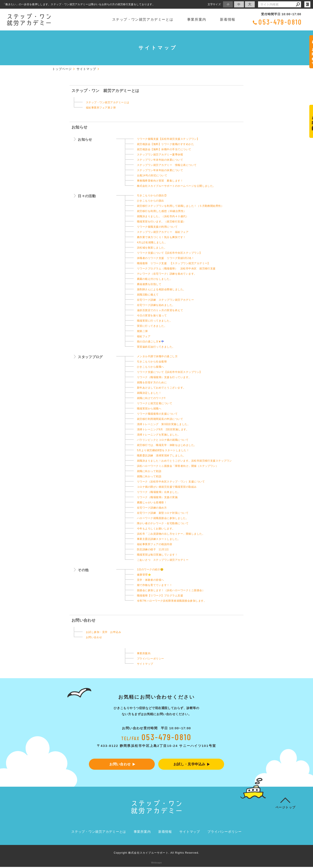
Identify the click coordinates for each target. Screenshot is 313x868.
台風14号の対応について (152, 175)
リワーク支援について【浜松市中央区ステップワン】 (170, 253)
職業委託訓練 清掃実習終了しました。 (161, 456)
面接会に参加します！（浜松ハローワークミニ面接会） (171, 590)
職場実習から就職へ (149, 409)
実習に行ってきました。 (152, 326)
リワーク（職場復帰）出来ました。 (159, 492)
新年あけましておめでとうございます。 (161, 388)
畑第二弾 (142, 331)
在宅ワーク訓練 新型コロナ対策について (163, 513)
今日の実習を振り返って (152, 315)
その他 (83, 570)
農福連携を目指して (149, 284)
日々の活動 (87, 196)
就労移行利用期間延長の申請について (160, 419)
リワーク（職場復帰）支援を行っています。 (164, 377)
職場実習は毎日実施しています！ (157, 555)
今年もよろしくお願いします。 (156, 529)
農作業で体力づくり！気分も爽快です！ (161, 237)
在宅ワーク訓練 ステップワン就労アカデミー (165, 300)
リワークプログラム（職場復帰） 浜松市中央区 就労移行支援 (176, 269)
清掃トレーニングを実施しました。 (159, 435)
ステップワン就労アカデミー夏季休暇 (160, 155)
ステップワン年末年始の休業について (160, 160)
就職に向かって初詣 (149, 471)
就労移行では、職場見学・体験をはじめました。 (167, 445)
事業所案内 (197, 19)
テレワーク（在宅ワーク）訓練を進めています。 (167, 274)
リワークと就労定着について (155, 403)
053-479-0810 (280, 22)
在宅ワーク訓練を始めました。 (156, 305)
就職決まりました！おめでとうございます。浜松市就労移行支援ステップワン (184, 461)
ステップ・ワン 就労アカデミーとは (105, 91)
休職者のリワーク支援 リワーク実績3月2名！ (166, 258)
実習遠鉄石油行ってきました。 (156, 347)
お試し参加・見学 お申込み (103, 632)
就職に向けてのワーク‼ (151, 398)
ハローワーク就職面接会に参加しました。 (163, 518)
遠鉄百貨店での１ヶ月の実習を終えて (160, 310)
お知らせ (79, 127)
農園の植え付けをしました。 (155, 279)
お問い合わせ (83, 620)
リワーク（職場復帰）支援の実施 (157, 497)
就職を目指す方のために (152, 382)
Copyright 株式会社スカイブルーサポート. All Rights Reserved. (156, 854)
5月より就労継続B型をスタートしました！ (163, 450)
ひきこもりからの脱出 (151, 201)
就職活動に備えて (148, 295)
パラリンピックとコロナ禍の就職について (163, 440)
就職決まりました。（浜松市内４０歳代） (163, 216)
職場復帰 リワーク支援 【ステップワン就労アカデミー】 (174, 263)
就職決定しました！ (149, 393)
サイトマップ (145, 664)
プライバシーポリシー (151, 659)
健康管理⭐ (144, 575)
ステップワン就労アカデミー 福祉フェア (163, 232)
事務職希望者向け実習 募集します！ (160, 181)
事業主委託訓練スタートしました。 (165, 539)
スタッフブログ (90, 357)
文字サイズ (214, 4)
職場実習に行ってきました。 (155, 321)
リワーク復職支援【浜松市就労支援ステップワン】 (168, 139)
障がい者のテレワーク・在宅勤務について (163, 523)
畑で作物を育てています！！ (155, 585)
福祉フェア (144, 336)
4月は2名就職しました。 (152, 242)
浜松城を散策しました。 (152, 248)
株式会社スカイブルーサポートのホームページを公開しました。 (176, 186)
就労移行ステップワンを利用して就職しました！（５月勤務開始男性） (180, 206)
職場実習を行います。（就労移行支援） (161, 222)
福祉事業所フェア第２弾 (101, 108)
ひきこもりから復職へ (151, 367)
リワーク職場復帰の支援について (157, 414)
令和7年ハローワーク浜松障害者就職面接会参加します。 (172, 601)
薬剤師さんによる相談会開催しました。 (161, 289)
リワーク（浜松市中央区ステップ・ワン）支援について (171, 482)
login (307, 4)
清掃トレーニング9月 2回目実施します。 (163, 429)
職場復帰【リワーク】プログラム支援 (160, 596)
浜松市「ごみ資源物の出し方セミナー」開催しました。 (171, 534)
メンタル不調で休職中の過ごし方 (157, 356)
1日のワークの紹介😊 (150, 569)
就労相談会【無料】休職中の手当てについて (164, 149)
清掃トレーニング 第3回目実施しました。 (163, 424)
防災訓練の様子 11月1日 (153, 549)
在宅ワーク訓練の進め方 (152, 508)
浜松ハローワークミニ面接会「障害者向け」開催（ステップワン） (178, 466)
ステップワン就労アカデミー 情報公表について (167, 165)
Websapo (156, 864)
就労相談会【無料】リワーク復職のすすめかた (165, 144)
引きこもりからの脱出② (152, 195)
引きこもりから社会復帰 (152, 362)
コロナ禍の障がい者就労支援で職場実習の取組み (167, 487)
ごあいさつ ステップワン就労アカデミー (163, 560)
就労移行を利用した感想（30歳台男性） (161, 211)
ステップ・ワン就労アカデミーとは (143, 19)
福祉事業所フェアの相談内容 (155, 544)
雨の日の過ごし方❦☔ (151, 342)
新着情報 (228, 19)
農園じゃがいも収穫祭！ (152, 502)
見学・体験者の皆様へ (151, 580)
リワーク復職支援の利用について (157, 227)
